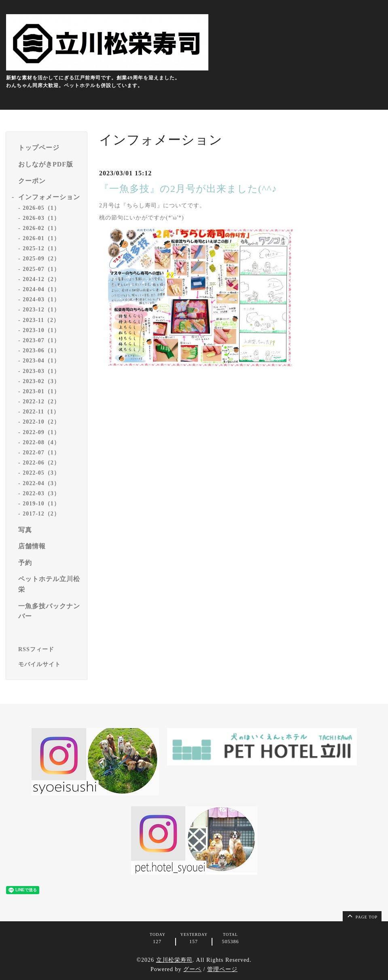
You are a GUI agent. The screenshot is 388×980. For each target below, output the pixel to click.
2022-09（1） (41, 432)
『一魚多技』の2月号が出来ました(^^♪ (188, 189)
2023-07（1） (41, 340)
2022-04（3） (41, 483)
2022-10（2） (41, 422)
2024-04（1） (41, 289)
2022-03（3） (41, 493)
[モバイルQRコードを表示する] (50, 665)
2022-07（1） (41, 453)
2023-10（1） (41, 330)
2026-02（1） (41, 228)
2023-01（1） (41, 391)
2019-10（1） (41, 504)
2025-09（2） (41, 259)
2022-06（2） (41, 463)
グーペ (192, 969)
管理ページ (222, 969)
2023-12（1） (41, 310)
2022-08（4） (41, 442)
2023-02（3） (41, 381)
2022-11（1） (41, 412)
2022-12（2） (41, 402)
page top (362, 916)
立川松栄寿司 (174, 960)
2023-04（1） (41, 361)
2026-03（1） (41, 218)
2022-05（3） (41, 473)
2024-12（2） (41, 279)
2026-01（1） (41, 238)
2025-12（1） (41, 248)
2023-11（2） (41, 320)
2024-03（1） (41, 299)
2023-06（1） (41, 350)
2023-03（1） (41, 371)
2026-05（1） (41, 208)
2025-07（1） (41, 269)
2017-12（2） (41, 514)
